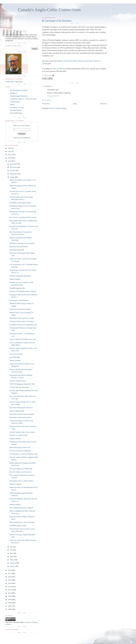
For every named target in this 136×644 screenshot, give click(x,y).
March (12, 560)
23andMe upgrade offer (17, 288)
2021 (10, 155)
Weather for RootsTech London (20, 309)
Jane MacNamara (16, 110)
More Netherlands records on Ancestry (22, 522)
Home (75, 104)
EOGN (12, 105)
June (12, 550)
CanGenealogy (15, 102)
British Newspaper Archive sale (20, 447)
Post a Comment (46, 100)
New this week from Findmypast (20, 451)
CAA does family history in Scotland (22, 321)
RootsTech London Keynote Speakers (22, 414)
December (13, 164)
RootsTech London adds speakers (21, 417)
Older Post (104, 104)
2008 (10, 603)
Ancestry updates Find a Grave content (22, 432)
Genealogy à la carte (17, 107)
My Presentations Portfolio (19, 90)
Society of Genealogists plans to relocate (23, 291)
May (12, 553)
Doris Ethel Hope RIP (17, 250)
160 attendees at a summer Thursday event (24, 454)
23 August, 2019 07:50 (53, 96)
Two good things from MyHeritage (21, 469)
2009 (10, 600)
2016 (10, 577)
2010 (10, 596)
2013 (10, 587)
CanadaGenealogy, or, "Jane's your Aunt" (24, 99)
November (14, 167)
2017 (10, 574)
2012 (10, 590)
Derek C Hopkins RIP (17, 411)
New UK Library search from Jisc (21, 472)
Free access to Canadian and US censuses (23, 217)
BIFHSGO (14, 93)
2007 (10, 606)
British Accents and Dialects (19, 247)
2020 (10, 158)
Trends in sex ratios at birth (18, 435)
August (13, 177)
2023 (10, 148)
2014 (10, 583)
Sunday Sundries (15, 279)
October (13, 170)
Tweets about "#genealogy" (14, 82)
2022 (10, 151)
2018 (10, 570)
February (13, 563)
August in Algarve (16, 484)
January (13, 566)
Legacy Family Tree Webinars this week (23, 339)
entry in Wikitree (59, 69)
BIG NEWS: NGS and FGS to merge (22, 318)
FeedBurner (26, 138)
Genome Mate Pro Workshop (19, 387)
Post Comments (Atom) (59, 108)
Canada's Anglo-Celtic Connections (49, 10)
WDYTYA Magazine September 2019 (22, 384)
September (14, 174)
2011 (10, 593)
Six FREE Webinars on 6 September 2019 (23, 325)
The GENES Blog (16, 113)
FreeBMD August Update (18, 526)
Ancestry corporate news (18, 381)
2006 (10, 609)
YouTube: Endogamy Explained (20, 276)
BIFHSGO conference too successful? (22, 243)
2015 (10, 580)
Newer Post (46, 104)
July (11, 547)
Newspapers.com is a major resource (22, 481)
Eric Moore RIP (15, 357)
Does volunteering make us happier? (22, 508)
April (12, 556)
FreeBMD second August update (20, 203)
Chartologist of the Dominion (58, 21)
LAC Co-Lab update (16, 354)
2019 (10, 161)
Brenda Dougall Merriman (19, 96)
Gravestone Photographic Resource (21, 408)
